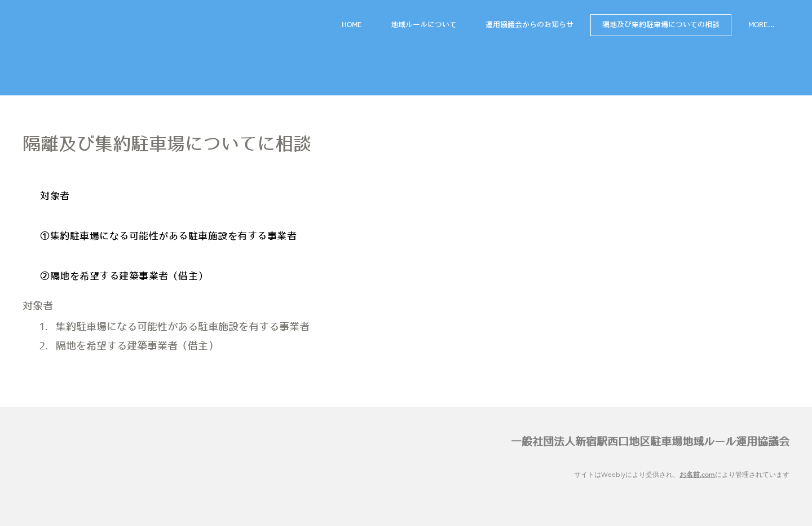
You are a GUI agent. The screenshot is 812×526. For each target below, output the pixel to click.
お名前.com (697, 475)
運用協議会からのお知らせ (529, 25)
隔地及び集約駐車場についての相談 (661, 25)
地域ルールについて (424, 25)
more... (762, 25)
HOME (352, 25)
